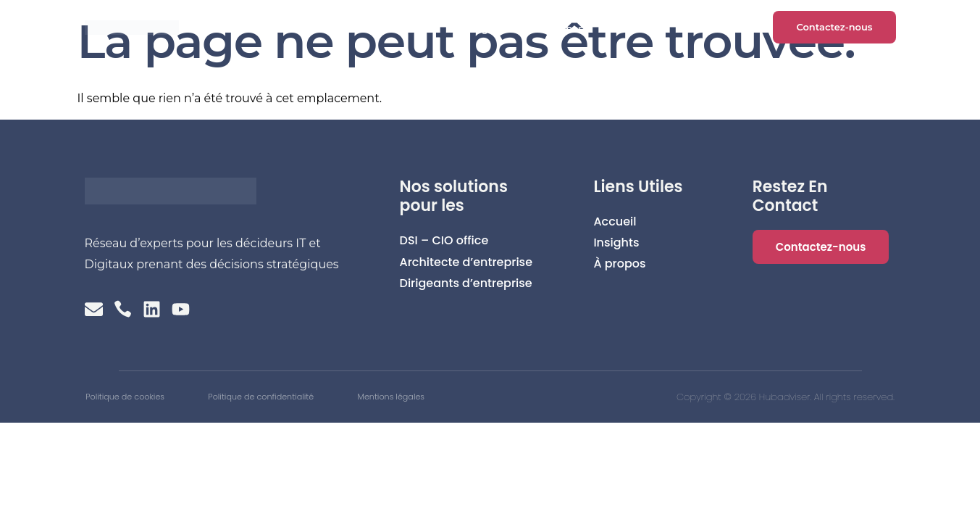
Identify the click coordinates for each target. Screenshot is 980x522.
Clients (411, 28)
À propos (561, 28)
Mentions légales (485, 400)
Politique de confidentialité (311, 400)
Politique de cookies (131, 400)
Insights (484, 28)
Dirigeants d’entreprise (466, 283)
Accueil (341, 28)
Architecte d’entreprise (466, 262)
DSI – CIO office (444, 240)
